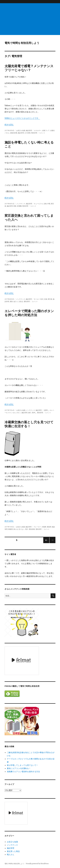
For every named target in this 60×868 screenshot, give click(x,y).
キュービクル (38, 204)
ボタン (19, 413)
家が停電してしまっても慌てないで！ (22, 765)
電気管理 (34, 133)
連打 (30, 413)
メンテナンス (21, 204)
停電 (49, 204)
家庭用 (49, 527)
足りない (22, 529)
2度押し (46, 410)
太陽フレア (46, 130)
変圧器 (50, 299)
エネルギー (38, 130)
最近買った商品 (13, 851)
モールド (37, 299)
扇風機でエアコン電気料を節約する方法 (23, 772)
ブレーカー (37, 527)
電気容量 (32, 529)
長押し (34, 413)
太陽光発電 (13, 133)
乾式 (42, 299)
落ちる (16, 529)
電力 (27, 529)
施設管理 (29, 130)
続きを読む (9, 125)
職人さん (11, 854)
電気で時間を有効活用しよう (22, 43)
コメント (42, 133)
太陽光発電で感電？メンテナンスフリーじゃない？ (29, 68)
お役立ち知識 (21, 130)
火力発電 (27, 133)
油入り (16, 301)
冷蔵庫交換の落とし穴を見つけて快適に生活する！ (29, 424)
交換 (45, 204)
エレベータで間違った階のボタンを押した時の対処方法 (29, 313)
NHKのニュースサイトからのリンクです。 (22, 118)
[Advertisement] (30, 19)
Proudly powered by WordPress (37, 864)
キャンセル (12, 413)
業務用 (10, 529)
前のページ (46, 543)
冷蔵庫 (44, 527)
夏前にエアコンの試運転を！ (19, 768)
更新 (15, 206)
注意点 (21, 301)
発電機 (19, 206)
